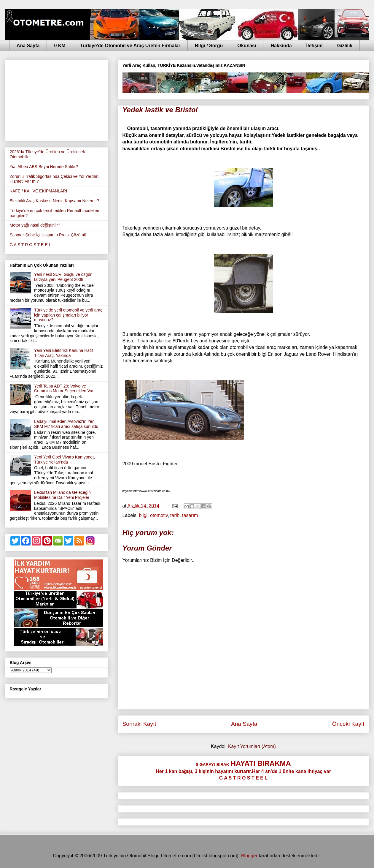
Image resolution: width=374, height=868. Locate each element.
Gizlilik (345, 46)
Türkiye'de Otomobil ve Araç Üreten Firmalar (130, 46)
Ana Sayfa (28, 46)
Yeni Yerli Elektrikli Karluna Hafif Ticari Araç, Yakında (63, 353)
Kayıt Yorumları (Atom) (252, 746)
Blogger (249, 856)
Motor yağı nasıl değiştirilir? (35, 225)
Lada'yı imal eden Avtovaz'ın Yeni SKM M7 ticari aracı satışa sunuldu (66, 424)
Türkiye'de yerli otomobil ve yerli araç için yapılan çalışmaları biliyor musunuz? (68, 315)
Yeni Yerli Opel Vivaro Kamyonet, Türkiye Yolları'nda (65, 460)
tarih (175, 515)
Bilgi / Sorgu (209, 46)
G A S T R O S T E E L (31, 245)
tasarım (190, 515)
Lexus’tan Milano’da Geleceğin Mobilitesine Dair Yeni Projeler (62, 495)
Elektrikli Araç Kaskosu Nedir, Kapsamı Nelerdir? (55, 201)
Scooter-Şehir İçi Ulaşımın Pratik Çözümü (48, 235)
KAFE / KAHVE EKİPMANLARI (39, 191)
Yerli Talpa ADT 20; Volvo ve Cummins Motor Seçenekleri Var (64, 389)
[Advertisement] (57, 99)
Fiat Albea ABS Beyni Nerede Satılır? (44, 167)
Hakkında (281, 46)
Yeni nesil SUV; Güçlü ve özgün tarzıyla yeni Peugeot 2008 (63, 277)
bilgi (143, 515)
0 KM (60, 46)
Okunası (247, 46)
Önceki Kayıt (348, 724)
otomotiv (159, 515)
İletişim (315, 46)
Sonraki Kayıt (139, 724)
